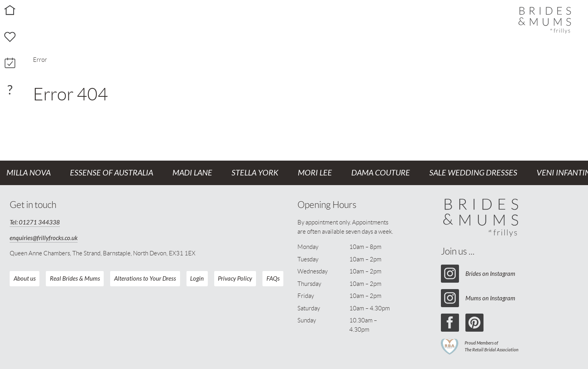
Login (197, 279)
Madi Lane (192, 173)
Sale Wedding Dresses (473, 173)
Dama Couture (381, 173)
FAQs (273, 279)
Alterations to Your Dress (145, 279)
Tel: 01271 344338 (35, 222)
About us (25, 279)
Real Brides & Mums (75, 279)
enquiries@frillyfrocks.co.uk (44, 238)
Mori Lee (315, 173)
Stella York (255, 173)
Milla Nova (29, 173)
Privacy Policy (235, 279)
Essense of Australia (112, 173)
